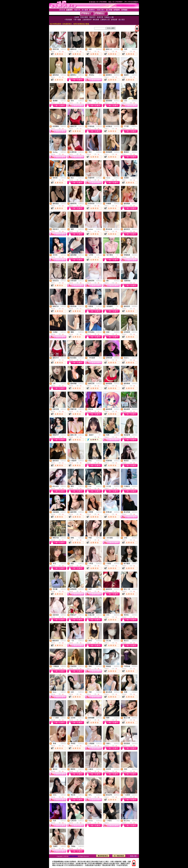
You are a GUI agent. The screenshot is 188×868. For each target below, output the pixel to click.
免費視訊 (63, 49)
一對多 (100, 75)
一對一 (117, 255)
